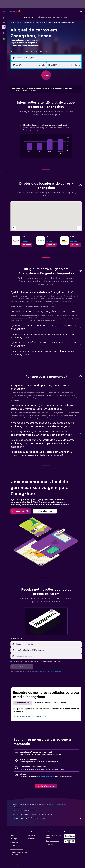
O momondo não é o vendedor (47, 811)
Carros (12, 22)
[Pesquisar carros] (4, 27)
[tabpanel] (46, 143)
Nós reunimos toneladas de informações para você (47, 814)
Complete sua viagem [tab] (42, 703)
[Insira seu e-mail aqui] (48, 656)
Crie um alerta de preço (45, 776)
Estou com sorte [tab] (60, 703)
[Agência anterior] (14, 228)
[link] (27, 245)
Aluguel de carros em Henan (43, 22)
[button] (4, 11)
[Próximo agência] (79, 228)
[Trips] (4, 33)
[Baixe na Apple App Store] (70, 841)
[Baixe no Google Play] (70, 836)
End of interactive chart (23, 152)
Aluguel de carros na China (25, 22)
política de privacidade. (55, 671)
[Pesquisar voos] (4, 18)
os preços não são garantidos (57, 804)
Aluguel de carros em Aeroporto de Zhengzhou (30, 716)
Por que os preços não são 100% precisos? (47, 818)
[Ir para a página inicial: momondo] (15, 11)
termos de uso (42, 671)
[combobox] (17, 52)
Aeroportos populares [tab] (22, 703)
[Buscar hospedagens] (4, 22)
